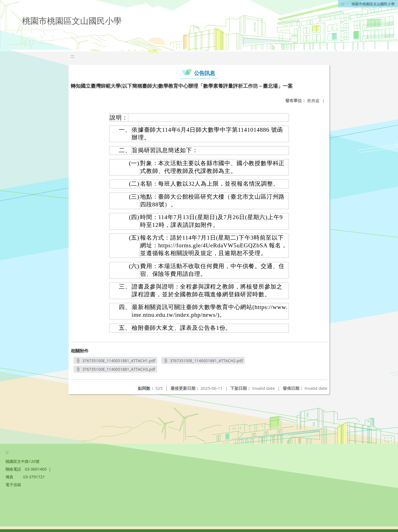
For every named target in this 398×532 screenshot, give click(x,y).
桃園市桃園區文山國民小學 (373, 4)
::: (343, 4)
